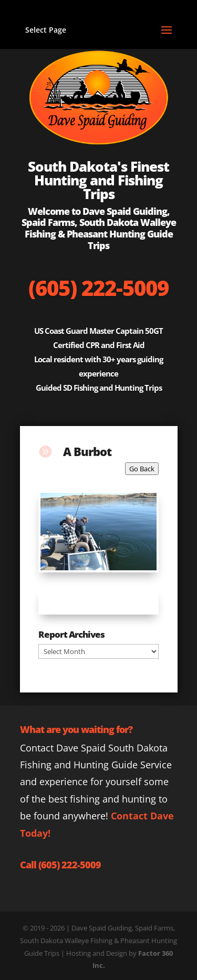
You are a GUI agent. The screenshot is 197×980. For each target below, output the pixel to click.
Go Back (142, 469)
